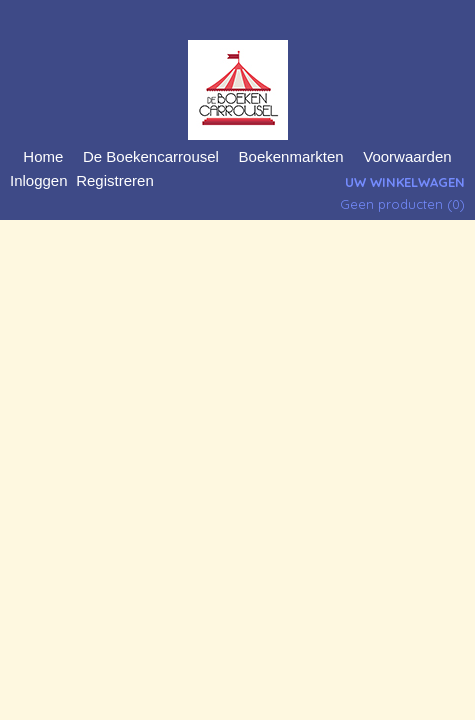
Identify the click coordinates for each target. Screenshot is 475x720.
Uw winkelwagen (405, 182)
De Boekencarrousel (151, 156)
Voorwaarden (407, 156)
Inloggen (39, 180)
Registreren (115, 180)
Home (43, 156)
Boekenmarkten (291, 156)
